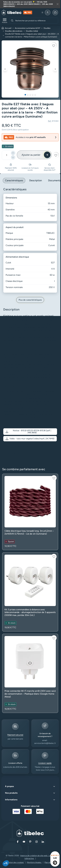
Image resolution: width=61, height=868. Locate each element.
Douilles (47, 28)
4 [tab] (33, 95)
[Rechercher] (12, 21)
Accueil (8, 28)
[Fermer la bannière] (58, 4)
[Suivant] (55, 69)
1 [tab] (25, 95)
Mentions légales (34, 862)
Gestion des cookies (15, 862)
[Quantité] (7, 155)
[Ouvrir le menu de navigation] (5, 21)
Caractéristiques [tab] (14, 180)
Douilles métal (32, 31)
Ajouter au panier (31, 155)
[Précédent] (5, 69)
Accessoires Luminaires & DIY (27, 28)
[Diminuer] (13, 157)
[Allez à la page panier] (55, 12)
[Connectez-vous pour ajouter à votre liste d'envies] (54, 45)
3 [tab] (30, 95)
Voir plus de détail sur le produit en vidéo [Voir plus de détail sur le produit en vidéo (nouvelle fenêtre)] (25, 446)
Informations (11, 800)
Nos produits (11, 793)
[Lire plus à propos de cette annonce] (30, 4)
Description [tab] (36, 180)
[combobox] (36, 21)
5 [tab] (35, 95)
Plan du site (49, 862)
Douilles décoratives (14, 31)
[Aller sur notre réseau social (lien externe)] (18, 842)
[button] (30, 432)
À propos (9, 786)
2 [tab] (28, 95)
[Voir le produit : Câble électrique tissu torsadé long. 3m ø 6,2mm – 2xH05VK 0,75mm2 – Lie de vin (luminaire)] (30, 512)
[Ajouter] (13, 153)
